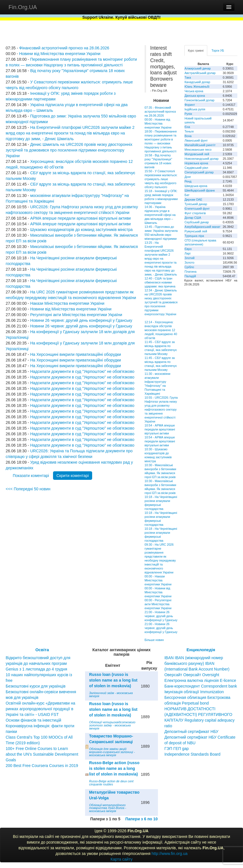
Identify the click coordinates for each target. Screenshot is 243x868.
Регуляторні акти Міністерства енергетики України (76, 315)
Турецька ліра (194, 236)
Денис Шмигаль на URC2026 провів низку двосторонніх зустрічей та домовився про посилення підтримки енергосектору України (69, 150)
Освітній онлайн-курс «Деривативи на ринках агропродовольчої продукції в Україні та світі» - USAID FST (40, 709)
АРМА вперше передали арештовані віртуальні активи (80, 218)
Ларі (188, 253)
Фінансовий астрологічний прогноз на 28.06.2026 (64, 48)
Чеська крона (194, 91)
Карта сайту (122, 859)
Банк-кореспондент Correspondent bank (201, 686)
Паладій (190, 276)
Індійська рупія (195, 109)
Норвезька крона (196, 163)
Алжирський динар (198, 68)
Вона (188, 136)
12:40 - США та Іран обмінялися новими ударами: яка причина (160, 282)
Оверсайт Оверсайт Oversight (192, 675)
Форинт (190, 105)
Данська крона (195, 96)
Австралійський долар (200, 73)
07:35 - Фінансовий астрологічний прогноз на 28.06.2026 (160, 112)
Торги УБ (218, 51)
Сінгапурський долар (199, 172)
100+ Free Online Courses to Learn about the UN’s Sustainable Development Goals (42, 754)
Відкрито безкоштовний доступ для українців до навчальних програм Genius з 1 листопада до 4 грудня (38, 663)
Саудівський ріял (196, 168)
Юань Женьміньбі (197, 87)
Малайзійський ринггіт (200, 145)
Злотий (190, 258)
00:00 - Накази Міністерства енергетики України (158, 580)
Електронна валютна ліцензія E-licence (200, 680)
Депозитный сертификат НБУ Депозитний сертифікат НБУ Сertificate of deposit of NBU (200, 737)
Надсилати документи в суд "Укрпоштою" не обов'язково (82, 371)
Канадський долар (197, 82)
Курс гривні (196, 51)
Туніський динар (196, 204)
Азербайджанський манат (203, 227)
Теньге (189, 131)
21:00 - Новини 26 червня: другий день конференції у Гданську (161, 616)
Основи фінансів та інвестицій (33, 720)
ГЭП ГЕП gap (177, 749)
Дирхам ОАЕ (194, 199)
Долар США (193, 218)
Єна (187, 127)
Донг (188, 177)
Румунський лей (196, 231)
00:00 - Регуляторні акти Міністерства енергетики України (158, 604)
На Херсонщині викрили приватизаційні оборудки (75, 354)
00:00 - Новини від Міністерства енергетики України (158, 123)
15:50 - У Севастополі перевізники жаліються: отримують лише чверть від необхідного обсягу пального (161, 179)
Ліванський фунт (196, 140)
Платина (191, 272)
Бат (187, 195)
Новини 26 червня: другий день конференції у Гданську (81, 320)
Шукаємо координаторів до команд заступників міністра (81, 230)
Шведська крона (196, 186)
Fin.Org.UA (23, 7)
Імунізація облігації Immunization (194, 692)
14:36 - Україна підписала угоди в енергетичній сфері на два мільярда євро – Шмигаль (160, 215)
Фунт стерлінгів (195, 213)
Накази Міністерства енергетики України (67, 303)
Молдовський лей (197, 154)
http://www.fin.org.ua (169, 854)
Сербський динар (197, 222)
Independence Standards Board (193, 754)
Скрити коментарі (73, 476)
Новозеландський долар (202, 159)
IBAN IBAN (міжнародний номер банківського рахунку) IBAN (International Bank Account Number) (197, 663)
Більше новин (154, 640)
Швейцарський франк (200, 190)
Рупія (188, 114)
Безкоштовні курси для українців (36, 686)
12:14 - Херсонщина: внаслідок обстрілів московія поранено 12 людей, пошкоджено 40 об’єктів (161, 330)
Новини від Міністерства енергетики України (60, 54)
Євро (188, 249)
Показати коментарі (31, 476)
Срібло (189, 267)
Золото (190, 262)
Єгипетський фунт (197, 209)
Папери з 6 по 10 (141, 819)
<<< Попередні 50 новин (28, 489)
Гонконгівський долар (200, 100)
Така (188, 77)
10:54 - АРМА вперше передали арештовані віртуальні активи (160, 429)
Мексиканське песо (198, 150)
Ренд (188, 181)
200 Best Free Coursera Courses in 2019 (42, 766)
